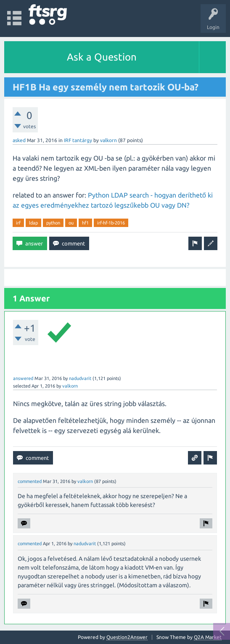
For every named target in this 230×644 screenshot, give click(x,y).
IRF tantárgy (78, 140)
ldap (33, 223)
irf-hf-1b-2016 (111, 223)
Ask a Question (102, 57)
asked (19, 140)
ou (71, 223)
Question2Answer (127, 637)
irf (18, 223)
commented (30, 481)
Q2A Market (208, 637)
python (53, 223)
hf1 (85, 223)
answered (23, 378)
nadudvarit (80, 378)
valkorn (108, 140)
